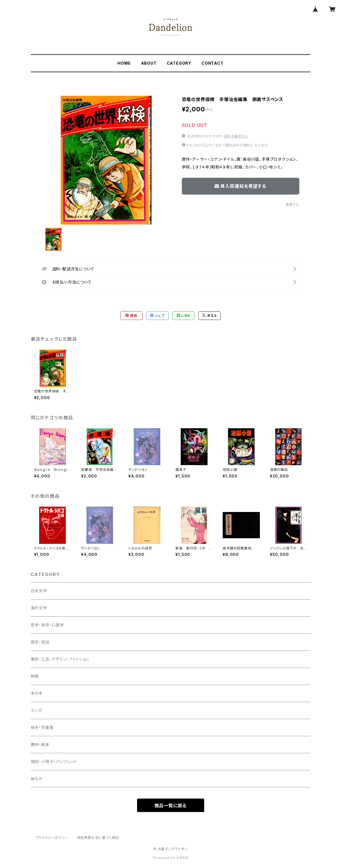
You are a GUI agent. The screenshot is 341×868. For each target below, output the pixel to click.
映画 (35, 676)
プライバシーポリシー (52, 838)
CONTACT (212, 63)
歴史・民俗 (40, 642)
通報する (292, 204)
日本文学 (39, 591)
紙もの (37, 779)
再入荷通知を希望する (240, 186)
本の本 (37, 693)
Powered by (171, 858)
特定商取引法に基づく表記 (98, 838)
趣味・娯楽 (40, 744)
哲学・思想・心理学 (47, 625)
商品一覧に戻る (171, 806)
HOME (124, 63)
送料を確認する (236, 136)
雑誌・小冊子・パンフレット (54, 761)
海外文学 (39, 608)
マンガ (36, 710)
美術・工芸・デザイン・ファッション (60, 659)
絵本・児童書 (42, 727)
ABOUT (149, 63)
